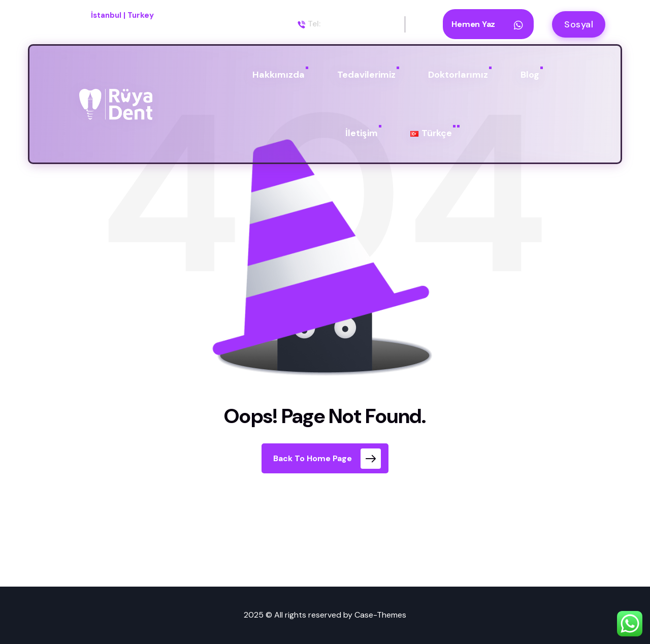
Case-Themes (380, 615)
